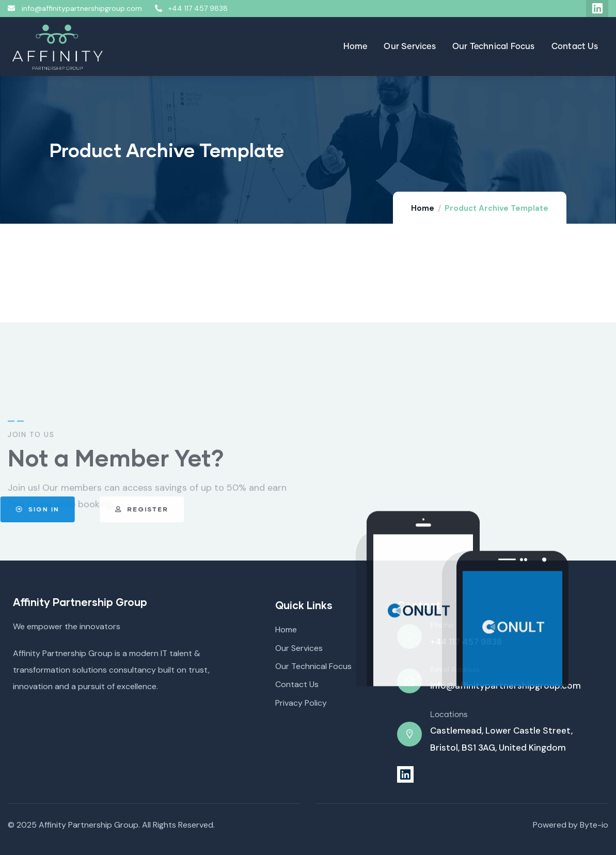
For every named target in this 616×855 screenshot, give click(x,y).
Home (423, 208)
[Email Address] (409, 681)
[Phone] (409, 636)
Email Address (455, 670)
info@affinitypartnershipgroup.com (506, 686)
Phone (442, 625)
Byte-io (594, 825)
